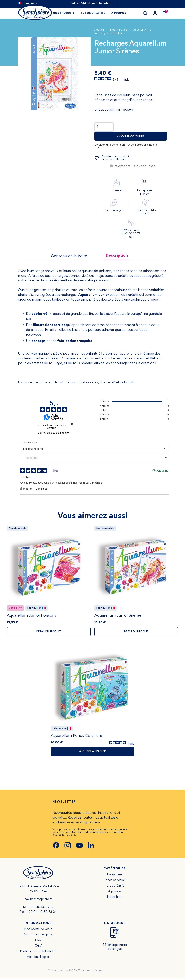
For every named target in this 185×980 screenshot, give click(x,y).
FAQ (38, 942)
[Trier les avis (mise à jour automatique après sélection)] (95, 449)
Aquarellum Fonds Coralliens (77, 737)
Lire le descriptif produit (114, 110)
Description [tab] (117, 256)
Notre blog (115, 898)
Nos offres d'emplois (38, 936)
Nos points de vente (38, 931)
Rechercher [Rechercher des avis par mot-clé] (93, 458)
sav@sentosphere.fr (38, 901)
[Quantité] (104, 127)
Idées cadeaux (115, 882)
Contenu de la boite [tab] (69, 256)
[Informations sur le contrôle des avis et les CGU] (72, 424)
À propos (115, 893)
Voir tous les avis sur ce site (54, 433)
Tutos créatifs (115, 887)
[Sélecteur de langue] (28, 4)
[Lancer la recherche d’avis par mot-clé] (166, 458)
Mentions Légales (38, 959)
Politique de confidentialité (38, 953)
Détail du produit (49, 632)
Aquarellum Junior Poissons (31, 616)
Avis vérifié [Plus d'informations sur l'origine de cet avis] (162, 471)
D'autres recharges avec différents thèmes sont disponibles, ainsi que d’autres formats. (77, 382)
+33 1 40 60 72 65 (41, 909)
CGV (38, 947)
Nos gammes (115, 876)
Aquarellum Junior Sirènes (118, 616)
